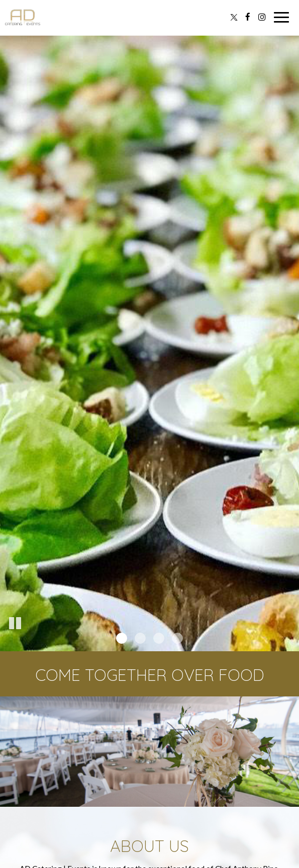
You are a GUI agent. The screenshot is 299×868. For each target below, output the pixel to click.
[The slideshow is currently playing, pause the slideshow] (15, 624)
